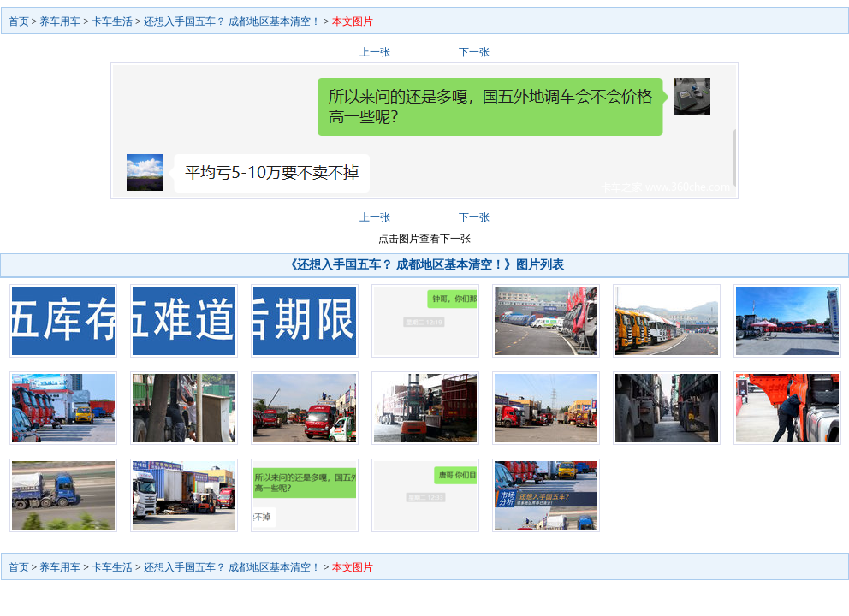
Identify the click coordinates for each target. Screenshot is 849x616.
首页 (19, 21)
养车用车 (60, 21)
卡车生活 (112, 21)
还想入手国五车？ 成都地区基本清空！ (232, 21)
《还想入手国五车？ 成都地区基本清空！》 (401, 265)
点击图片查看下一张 (424, 239)
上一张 (375, 52)
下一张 (474, 52)
